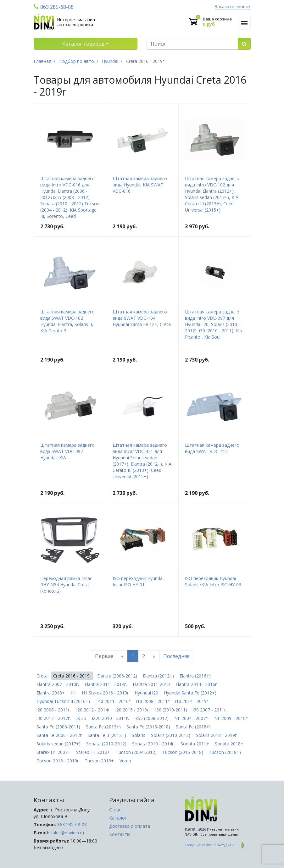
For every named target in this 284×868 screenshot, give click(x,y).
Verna (125, 761)
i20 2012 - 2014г (93, 710)
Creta (42, 676)
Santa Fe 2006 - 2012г (59, 735)
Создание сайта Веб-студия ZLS (215, 845)
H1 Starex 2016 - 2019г (105, 693)
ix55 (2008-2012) (152, 718)
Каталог (118, 818)
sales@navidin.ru (67, 833)
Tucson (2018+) (225, 752)
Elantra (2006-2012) (117, 676)
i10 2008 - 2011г (153, 701)
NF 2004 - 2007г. (191, 718)
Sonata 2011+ (195, 744)
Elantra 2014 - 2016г (196, 684)
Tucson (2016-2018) (183, 752)
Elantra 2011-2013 (151, 684)
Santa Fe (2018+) (193, 727)
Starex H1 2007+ (53, 752)
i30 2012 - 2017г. (54, 718)
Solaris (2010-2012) (171, 735)
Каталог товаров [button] (84, 44)
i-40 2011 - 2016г (113, 701)
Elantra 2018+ (51, 693)
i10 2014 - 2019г (192, 701)
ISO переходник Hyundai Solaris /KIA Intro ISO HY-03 (213, 581)
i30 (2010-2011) (171, 710)
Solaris (139, 735)
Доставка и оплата (130, 826)
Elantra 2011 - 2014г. (106, 684)
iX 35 (81, 718)
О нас (115, 810)
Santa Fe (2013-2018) (148, 727)
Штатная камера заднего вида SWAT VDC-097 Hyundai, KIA (67, 451)
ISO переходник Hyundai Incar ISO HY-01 (138, 581)
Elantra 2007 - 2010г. (58, 684)
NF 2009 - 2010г (231, 718)
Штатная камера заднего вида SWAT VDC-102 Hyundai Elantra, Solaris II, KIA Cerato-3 (67, 321)
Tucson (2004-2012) (136, 752)
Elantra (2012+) (158, 676)
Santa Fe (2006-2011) (58, 727)
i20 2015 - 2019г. (133, 710)
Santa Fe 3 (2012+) (107, 735)
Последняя (176, 656)
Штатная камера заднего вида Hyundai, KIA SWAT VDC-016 (140, 185)
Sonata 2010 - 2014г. (153, 744)
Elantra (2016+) (195, 676)
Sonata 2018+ (229, 744)
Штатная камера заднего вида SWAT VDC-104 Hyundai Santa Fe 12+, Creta (142, 318)
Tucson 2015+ (99, 761)
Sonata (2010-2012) (106, 744)
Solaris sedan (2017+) (58, 744)
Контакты (120, 834)
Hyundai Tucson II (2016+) (63, 701)
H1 (73, 693)
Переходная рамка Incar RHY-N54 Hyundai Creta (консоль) (66, 585)
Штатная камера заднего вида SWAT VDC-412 (212, 448)
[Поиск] (192, 44)
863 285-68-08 (54, 7)
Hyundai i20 (146, 693)
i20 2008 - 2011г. (54, 710)
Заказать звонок (233, 7)
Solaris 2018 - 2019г (216, 735)
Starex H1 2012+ (93, 752)
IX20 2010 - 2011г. (110, 718)
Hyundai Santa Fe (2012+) (190, 693)
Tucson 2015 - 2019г (58, 761)
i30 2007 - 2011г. (210, 710)
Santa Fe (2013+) (103, 727)
